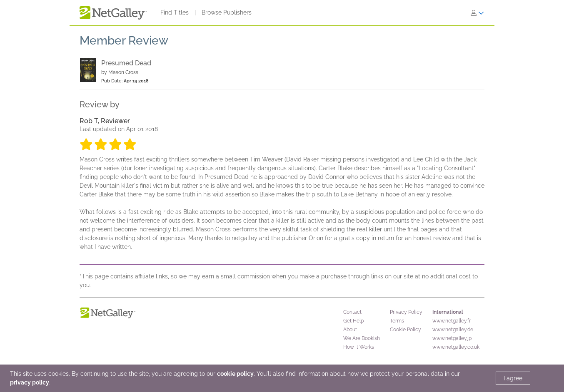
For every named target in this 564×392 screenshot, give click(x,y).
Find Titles (175, 12)
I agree (513, 378)
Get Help (353, 321)
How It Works (359, 347)
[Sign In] (477, 13)
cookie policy (235, 374)
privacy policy (30, 382)
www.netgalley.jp (452, 338)
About (350, 330)
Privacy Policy (406, 312)
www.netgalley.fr (452, 321)
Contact (352, 312)
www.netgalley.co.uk (456, 347)
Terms (397, 321)
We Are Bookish (362, 338)
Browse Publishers (227, 12)
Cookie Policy (406, 330)
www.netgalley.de (453, 330)
